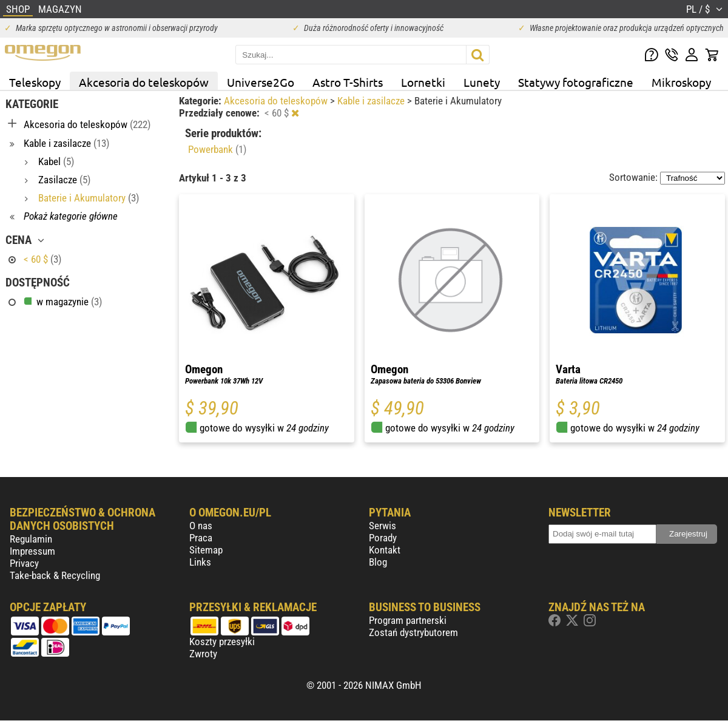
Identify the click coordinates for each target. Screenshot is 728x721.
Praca (201, 538)
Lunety (482, 82)
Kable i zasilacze (372, 101)
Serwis (383, 526)
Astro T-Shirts (348, 82)
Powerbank (217, 149)
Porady (383, 538)
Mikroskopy (681, 82)
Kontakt (385, 550)
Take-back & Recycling (55, 575)
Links (200, 562)
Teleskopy (35, 82)
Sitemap (206, 550)
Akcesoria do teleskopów (144, 82)
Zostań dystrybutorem (413, 632)
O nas (201, 526)
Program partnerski (408, 620)
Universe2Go (261, 82)
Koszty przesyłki (222, 641)
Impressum (32, 551)
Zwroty (203, 654)
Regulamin (31, 539)
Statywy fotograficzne (576, 82)
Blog (378, 562)
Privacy (24, 563)
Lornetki (423, 82)
